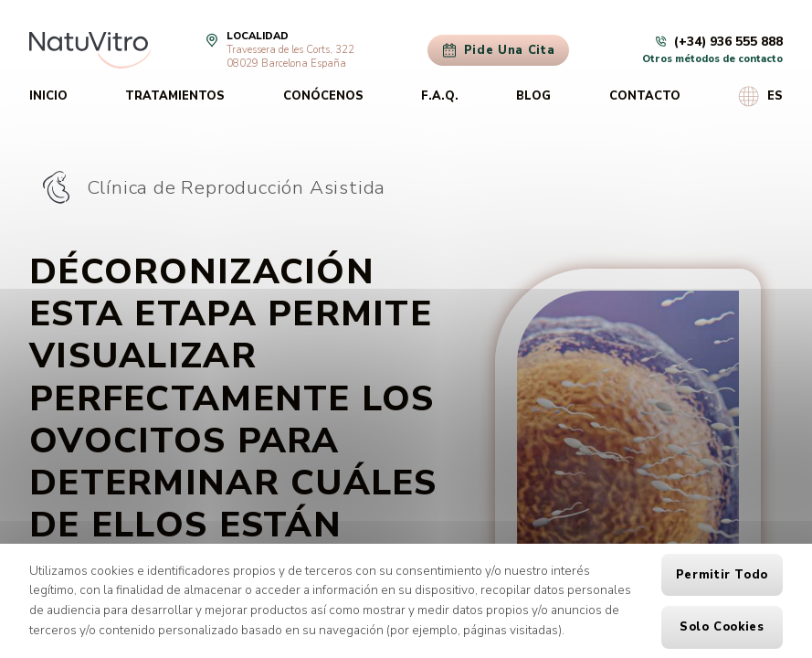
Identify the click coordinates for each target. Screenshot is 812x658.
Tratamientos (175, 96)
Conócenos (323, 96)
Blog (533, 96)
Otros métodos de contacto (712, 59)
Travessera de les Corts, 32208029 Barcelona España (290, 57)
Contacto (645, 96)
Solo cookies (722, 627)
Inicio (48, 96)
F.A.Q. (440, 96)
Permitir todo (722, 575)
